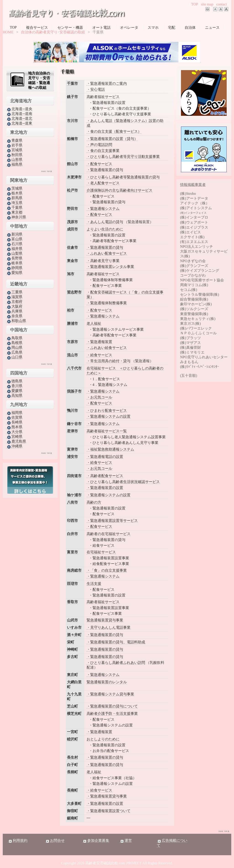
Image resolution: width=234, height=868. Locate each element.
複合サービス (37, 28)
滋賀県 (14, 297)
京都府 (14, 302)
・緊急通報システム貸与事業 (110, 694)
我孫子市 (74, 391)
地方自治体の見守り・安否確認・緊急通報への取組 (39, 80)
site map (207, 4)
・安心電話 (96, 89)
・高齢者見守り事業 (103, 261)
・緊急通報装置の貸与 (105, 170)
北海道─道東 (19, 123)
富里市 (72, 552)
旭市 (71, 274)
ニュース (212, 28)
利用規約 (18, 841)
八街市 (72, 502)
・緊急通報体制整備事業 (107, 303)
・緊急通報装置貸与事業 (107, 796)
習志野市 (74, 292)
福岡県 (14, 413)
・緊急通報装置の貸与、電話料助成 (116, 642)
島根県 (14, 343)
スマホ (153, 28)
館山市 (72, 164)
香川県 (14, 386)
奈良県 (14, 316)
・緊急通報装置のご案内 (107, 83)
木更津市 (74, 177)
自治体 (190, 28)
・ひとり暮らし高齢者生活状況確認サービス (123, 482)
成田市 (72, 229)
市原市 (72, 342)
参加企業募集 (96, 841)
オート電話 (101, 28)
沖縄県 (14, 446)
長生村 (72, 757)
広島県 (14, 352)
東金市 (72, 261)
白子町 (72, 765)
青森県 (14, 140)
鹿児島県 (16, 441)
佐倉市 (72, 247)
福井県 (14, 249)
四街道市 (74, 476)
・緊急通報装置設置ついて (109, 811)
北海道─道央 (19, 109)
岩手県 (14, 145)
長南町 (72, 790)
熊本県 (14, 427)
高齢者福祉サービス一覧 (107, 431)
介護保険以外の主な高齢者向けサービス (120, 190)
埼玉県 (14, 203)
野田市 (72, 209)
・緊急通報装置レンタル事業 (110, 267)
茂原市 (72, 222)
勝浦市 (72, 323)
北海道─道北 (19, 119)
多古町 (72, 657)
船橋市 (72, 139)
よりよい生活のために (105, 229)
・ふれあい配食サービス (107, 253)
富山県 (14, 239)
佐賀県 (14, 417)
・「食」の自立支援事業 (107, 570)
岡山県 (14, 348)
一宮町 (72, 732)
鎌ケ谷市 (74, 424)
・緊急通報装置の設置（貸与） (112, 139)
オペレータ (129, 28)
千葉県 (14, 208)
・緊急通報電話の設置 (105, 457)
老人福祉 (94, 323)
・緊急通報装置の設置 (105, 488)
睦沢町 (72, 739)
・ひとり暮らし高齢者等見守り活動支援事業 (123, 157)
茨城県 (14, 188)
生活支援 (94, 584)
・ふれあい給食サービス (107, 348)
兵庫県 (14, 311)
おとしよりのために (103, 739)
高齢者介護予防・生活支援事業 (112, 714)
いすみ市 (74, 627)
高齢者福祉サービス (103, 97)
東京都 (14, 212)
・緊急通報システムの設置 (109, 416)
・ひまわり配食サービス (107, 410)
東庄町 (72, 675)
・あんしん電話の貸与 (105, 222)
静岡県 (14, 268)
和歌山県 (16, 321)
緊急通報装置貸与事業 (105, 620)
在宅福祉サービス (101, 552)
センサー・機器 (70, 28)
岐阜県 (14, 263)
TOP (195, 4)
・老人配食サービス (103, 183)
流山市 (72, 355)
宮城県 (14, 150)
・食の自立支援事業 (103, 151)
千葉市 (72, 83)
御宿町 (72, 811)
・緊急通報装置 (99, 342)
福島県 (14, 164)
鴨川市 (72, 410)
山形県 (14, 160)
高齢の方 (94, 502)
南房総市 (74, 570)
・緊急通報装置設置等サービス (112, 521)
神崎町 (72, 649)
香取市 (72, 602)
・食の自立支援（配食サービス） (114, 131)
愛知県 (14, 273)
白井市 (72, 534)
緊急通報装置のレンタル (107, 682)
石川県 (14, 244)
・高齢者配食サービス (105, 476)
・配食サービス (99, 164)
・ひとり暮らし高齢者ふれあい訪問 (116, 663)
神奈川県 (16, 217)
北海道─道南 (19, 114)
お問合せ (55, 841)
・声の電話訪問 (99, 145)
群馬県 (14, 198)
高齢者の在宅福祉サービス (109, 534)
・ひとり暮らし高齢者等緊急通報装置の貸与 (123, 177)
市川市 (72, 121)
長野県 (14, 258)
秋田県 (14, 155)
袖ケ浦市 (74, 495)
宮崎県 (14, 437)
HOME (8, 32)
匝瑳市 (72, 584)
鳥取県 (14, 338)
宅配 (172, 28)
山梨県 (14, 253)
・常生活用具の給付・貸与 (109, 361)
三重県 (14, 292)
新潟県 (14, 234)
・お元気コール (99, 397)
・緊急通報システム (103, 209)
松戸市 (72, 190)
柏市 (71, 310)
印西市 (72, 521)
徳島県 (14, 381)
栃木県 (14, 193)
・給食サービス (99, 355)
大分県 (14, 432)
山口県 (14, 357)
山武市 (72, 620)
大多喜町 (74, 803)
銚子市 (72, 97)
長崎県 (14, 422)
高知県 (14, 396)
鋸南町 (72, 818)
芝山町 (72, 706)
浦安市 (72, 457)
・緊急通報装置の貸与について (112, 706)
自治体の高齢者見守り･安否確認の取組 (53, 32)
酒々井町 (74, 635)
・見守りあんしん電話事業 (109, 627)
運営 (126, 841)
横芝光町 (74, 714)
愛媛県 (14, 391)
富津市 (72, 449)
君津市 (72, 431)
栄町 (71, 642)
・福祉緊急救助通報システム (110, 449)
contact (221, 4)
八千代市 (74, 368)
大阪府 (14, 306)
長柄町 (72, 772)
